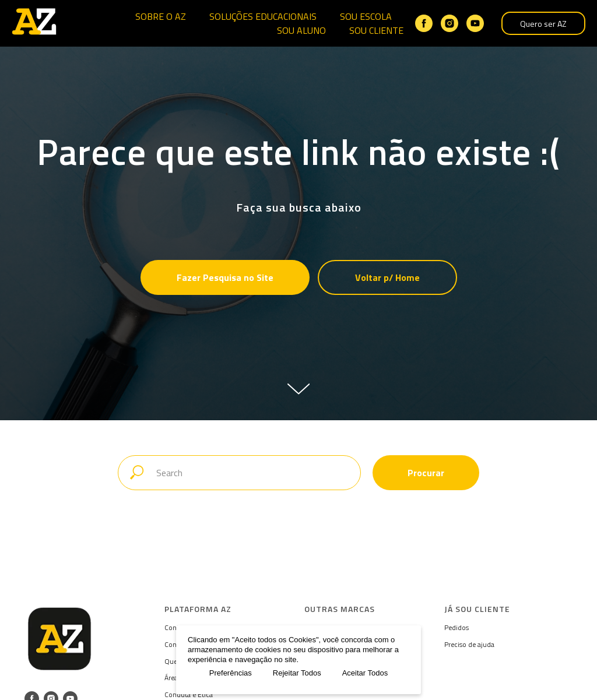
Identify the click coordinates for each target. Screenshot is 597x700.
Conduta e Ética (189, 694)
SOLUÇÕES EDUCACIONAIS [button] (263, 16)
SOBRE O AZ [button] (161, 16)
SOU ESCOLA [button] (366, 16)
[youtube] (475, 23)
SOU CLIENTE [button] (376, 30)
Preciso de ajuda (469, 644)
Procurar (426, 473)
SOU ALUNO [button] (301, 30)
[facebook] (424, 23)
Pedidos (456, 627)
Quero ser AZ (543, 24)
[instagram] (449, 23)
